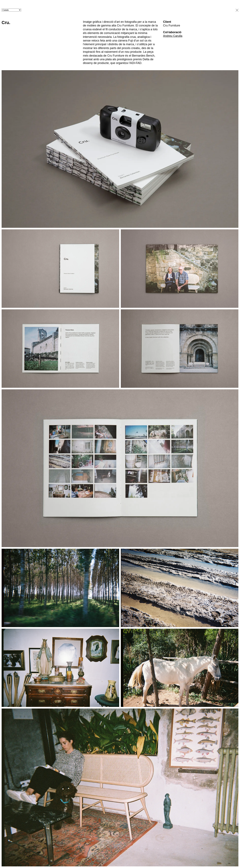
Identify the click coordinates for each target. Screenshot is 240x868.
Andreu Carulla (173, 36)
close (236, 10)
